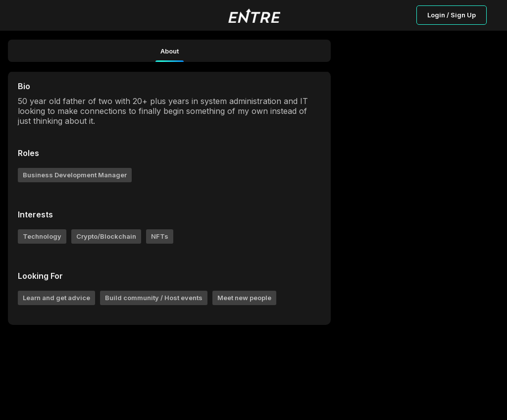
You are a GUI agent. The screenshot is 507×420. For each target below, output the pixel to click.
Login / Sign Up (452, 15)
